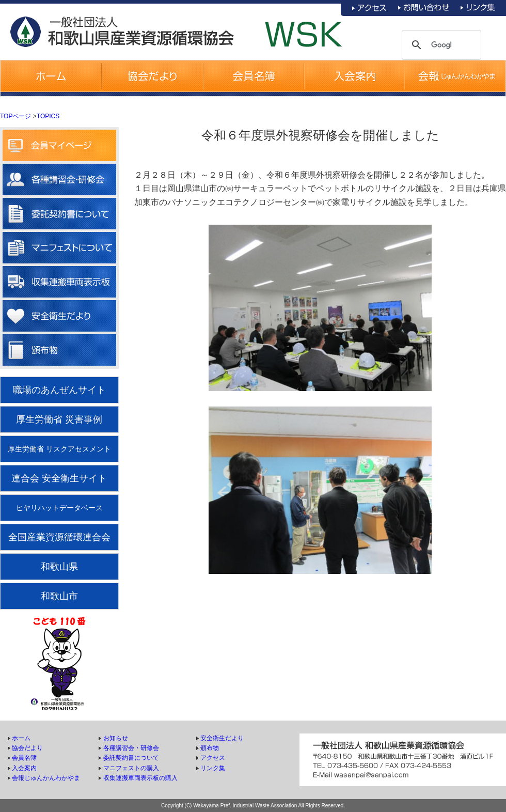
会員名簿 (24, 758)
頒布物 (210, 748)
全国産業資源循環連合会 (59, 537)
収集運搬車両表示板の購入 (140, 778)
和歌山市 (59, 596)
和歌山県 (59, 567)
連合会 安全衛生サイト (59, 478)
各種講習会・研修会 (131, 748)
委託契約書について (131, 758)
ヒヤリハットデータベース (59, 508)
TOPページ (15, 116)
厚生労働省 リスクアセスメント (59, 449)
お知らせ (116, 738)
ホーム (21, 738)
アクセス (213, 758)
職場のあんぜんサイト (59, 390)
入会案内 (24, 768)
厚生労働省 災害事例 (59, 419)
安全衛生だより (222, 738)
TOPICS (48, 116)
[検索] (441, 45)
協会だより (27, 748)
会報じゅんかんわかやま (46, 778)
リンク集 (213, 768)
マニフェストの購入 (131, 768)
